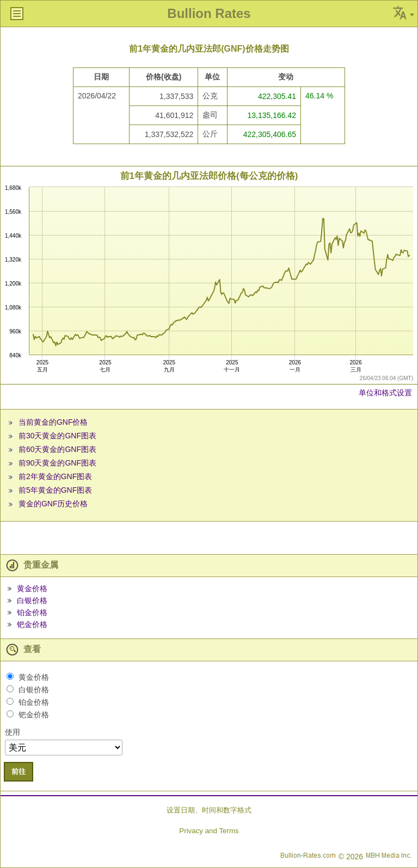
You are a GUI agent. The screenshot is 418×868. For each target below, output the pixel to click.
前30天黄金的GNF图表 (57, 436)
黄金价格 (32, 588)
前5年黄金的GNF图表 (55, 490)
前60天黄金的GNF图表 (57, 449)
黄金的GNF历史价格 (53, 504)
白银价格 (32, 600)
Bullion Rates (209, 13)
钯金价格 (32, 624)
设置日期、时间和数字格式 (209, 810)
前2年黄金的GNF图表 (55, 476)
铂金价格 (32, 612)
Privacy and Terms (209, 831)
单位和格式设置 (385, 393)
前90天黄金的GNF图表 (57, 463)
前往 (19, 771)
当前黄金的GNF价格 (53, 422)
